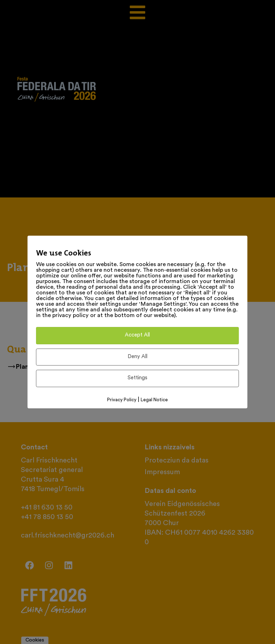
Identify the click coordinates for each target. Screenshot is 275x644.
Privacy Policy (122, 400)
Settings (137, 378)
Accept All (137, 335)
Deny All (137, 357)
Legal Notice (154, 400)
